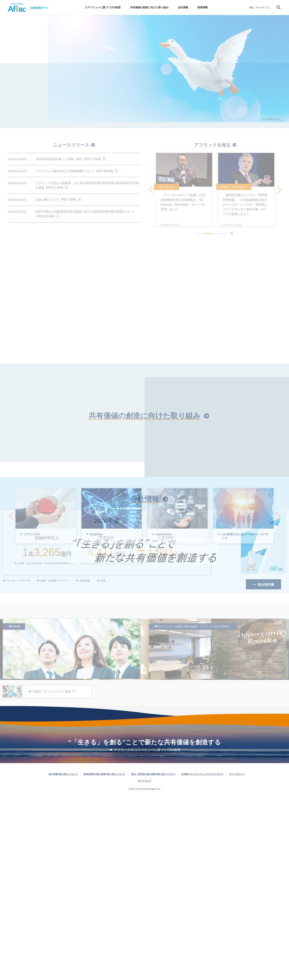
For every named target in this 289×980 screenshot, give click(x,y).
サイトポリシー (237, 957)
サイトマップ (144, 964)
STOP (265, 119)
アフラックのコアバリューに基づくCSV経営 (147, 933)
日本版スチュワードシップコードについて (202, 957)
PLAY (274, 119)
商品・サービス (257, 8)
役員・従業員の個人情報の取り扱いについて (153, 957)
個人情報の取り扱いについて (63, 957)
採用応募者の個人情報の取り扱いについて (104, 957)
